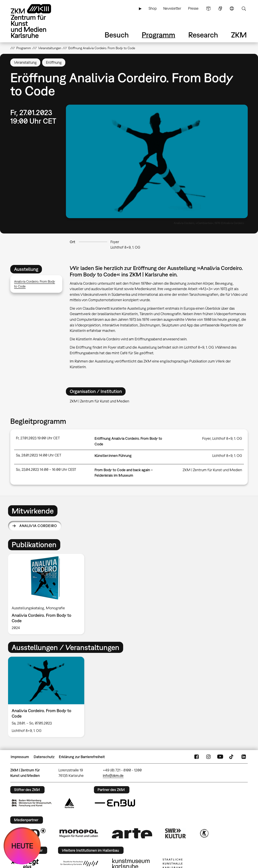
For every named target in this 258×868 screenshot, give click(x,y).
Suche (244, 8)
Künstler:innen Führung (113, 456)
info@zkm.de (113, 776)
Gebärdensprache (220, 8)
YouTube (220, 757)
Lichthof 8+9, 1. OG (125, 247)
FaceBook (197, 757)
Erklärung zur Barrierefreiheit (82, 757)
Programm (158, 35)
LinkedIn (244, 757)
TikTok (232, 757)
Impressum (20, 757)
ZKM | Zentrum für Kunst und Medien (212, 470)
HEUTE (22, 846)
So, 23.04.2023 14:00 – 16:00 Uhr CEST (46, 469)
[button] (157, 162)
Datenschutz (44, 757)
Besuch (117, 35)
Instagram (208, 757)
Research (203, 35)
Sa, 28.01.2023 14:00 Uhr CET (39, 455)
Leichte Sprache (208, 8)
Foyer (115, 242)
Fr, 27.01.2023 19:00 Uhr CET (38, 438)
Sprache (232, 8)
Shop (153, 8)
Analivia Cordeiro (38, 526)
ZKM (239, 35)
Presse (193, 8)
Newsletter (172, 8)
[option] (48, 594)
